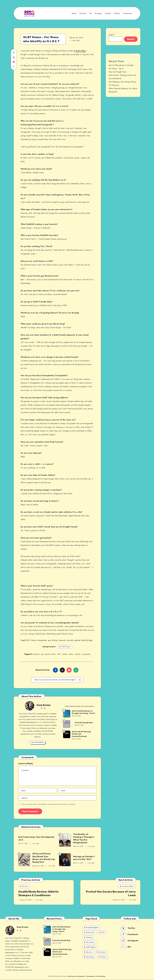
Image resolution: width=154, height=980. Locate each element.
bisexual (37, 654)
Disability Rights (127, 886)
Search (111, 35)
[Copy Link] (57, 680)
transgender (86, 654)
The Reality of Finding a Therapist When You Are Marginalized (84, 838)
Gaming (88, 937)
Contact (108, 13)
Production (128, 13)
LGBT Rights (65, 647)
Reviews (24, 886)
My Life (88, 952)
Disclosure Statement (76, 976)
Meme (71, 654)
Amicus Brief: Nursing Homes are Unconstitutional (81, 734)
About (74, 13)
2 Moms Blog (80, 51)
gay (42, 654)
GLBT (59, 654)
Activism (83, 13)
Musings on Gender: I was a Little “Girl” (84, 858)
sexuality (78, 654)
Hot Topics (89, 942)
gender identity (50, 654)
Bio (91, 13)
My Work (101, 952)
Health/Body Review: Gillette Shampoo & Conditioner (39, 893)
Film (102, 932)
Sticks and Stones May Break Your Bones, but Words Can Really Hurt (44, 858)
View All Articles (38, 742)
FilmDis (117, 13)
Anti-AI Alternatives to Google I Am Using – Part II (83, 712)
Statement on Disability (96, 976)
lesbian (65, 654)
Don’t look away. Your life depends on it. (36, 838)
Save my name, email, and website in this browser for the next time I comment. (49, 804)
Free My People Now (84, 723)
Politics (102, 957)
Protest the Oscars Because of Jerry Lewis (111, 893)
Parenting (89, 957)
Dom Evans (44, 705)
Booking (98, 13)
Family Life (89, 932)
